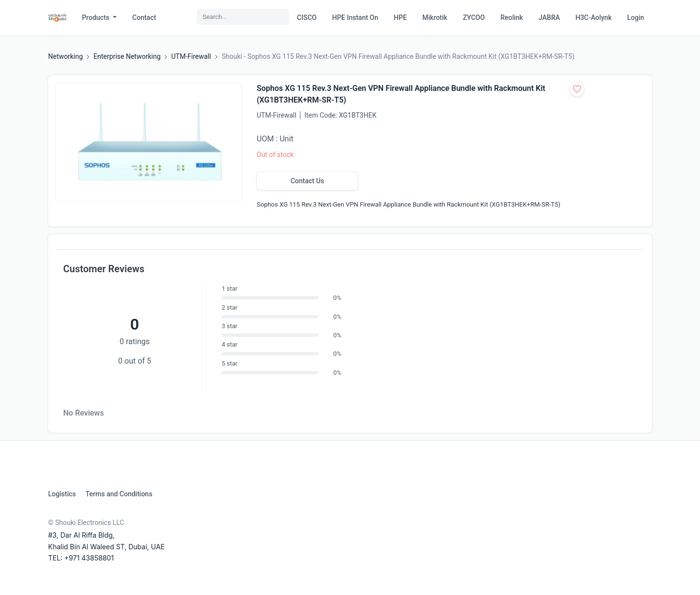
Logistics (62, 494)
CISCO (307, 17)
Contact (144, 17)
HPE (400, 17)
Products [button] (97, 17)
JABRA (549, 17)
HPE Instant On (355, 17)
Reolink (511, 17)
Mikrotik (435, 17)
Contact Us (307, 181)
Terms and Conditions (119, 494)
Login (636, 17)
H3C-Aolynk (594, 17)
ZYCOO (474, 17)
